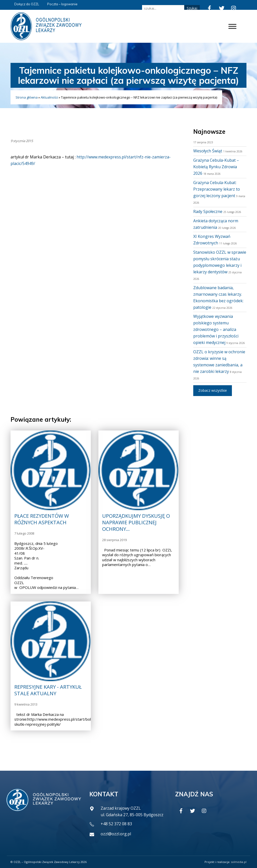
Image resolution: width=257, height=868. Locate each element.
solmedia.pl (239, 862)
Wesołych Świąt (208, 151)
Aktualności (49, 97)
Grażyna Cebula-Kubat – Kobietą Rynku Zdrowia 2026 (216, 167)
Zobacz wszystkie (213, 390)
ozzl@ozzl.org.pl (116, 834)
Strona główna (27, 97)
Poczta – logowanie (62, 4)
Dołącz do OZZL (27, 4)
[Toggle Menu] (232, 26)
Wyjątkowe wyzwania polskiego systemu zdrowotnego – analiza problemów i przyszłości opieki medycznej (216, 329)
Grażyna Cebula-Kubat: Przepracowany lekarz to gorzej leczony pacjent (217, 189)
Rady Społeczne (208, 211)
